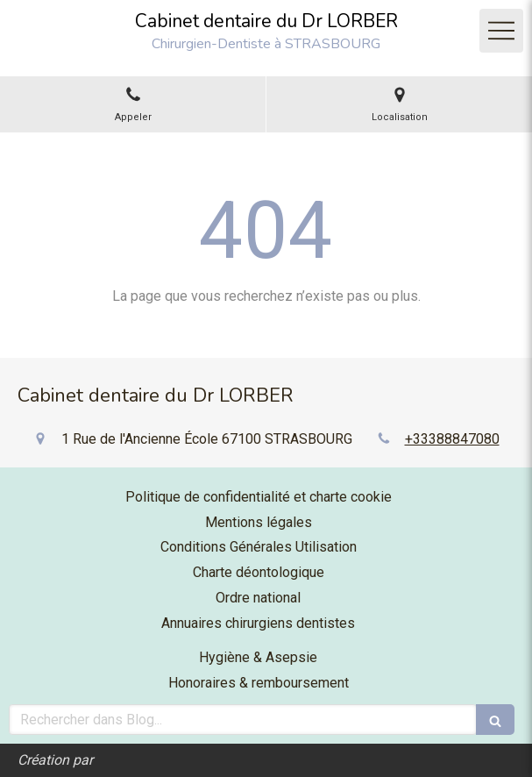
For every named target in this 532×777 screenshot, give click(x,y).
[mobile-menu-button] (501, 31)
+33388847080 (452, 439)
